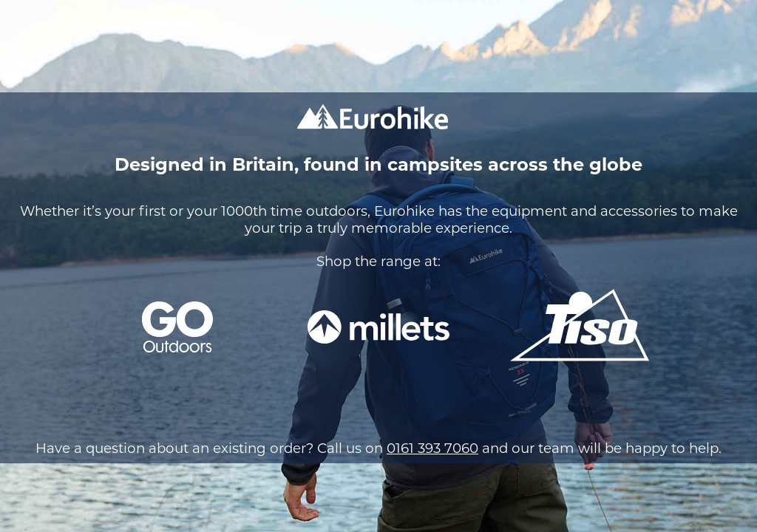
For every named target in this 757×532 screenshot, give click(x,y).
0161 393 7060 (432, 448)
